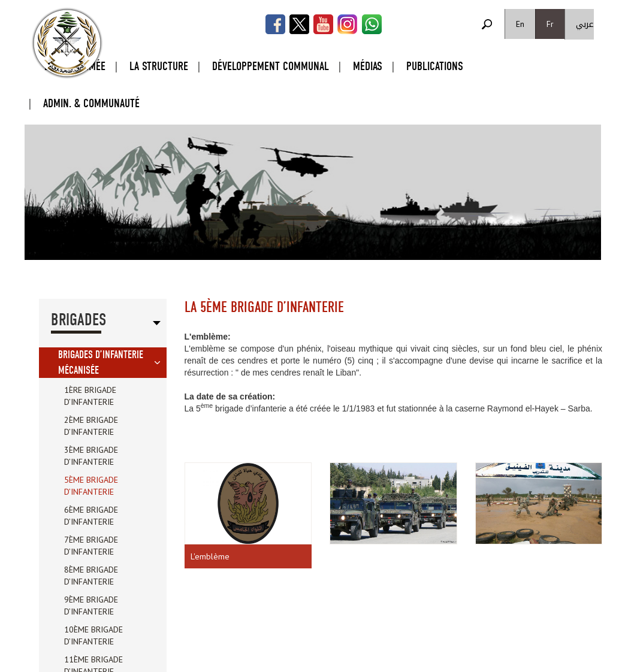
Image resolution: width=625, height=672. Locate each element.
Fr (550, 24)
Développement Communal (271, 66)
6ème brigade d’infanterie (91, 516)
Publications (435, 66)
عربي (585, 24)
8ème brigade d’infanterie (91, 576)
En (520, 24)
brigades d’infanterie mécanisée (101, 363)
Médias (368, 66)
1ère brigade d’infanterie (90, 396)
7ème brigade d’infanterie (91, 546)
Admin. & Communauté (91, 103)
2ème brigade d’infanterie (91, 426)
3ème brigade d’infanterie (91, 456)
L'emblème (210, 556)
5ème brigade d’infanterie (91, 486)
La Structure (159, 66)
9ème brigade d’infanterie (91, 606)
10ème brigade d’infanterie (93, 635)
